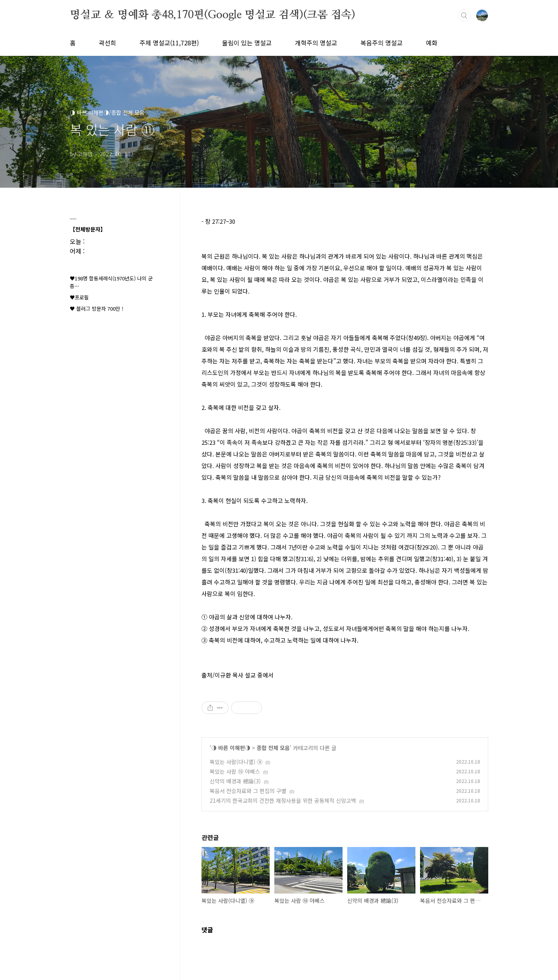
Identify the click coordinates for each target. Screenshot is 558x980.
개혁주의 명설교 (316, 43)
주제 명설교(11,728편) (169, 43)
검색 (464, 16)
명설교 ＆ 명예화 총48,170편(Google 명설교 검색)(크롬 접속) (213, 15)
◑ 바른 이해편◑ (231, 748)
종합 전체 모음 (273, 748)
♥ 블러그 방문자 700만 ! (96, 309)
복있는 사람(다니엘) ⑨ (236, 762)
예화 (432, 43)
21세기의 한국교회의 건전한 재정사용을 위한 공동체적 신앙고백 (283, 800)
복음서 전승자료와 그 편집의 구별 (248, 791)
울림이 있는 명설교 (247, 43)
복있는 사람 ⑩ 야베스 (235, 771)
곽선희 (108, 43)
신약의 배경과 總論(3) (235, 781)
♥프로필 (79, 297)
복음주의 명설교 (381, 43)
